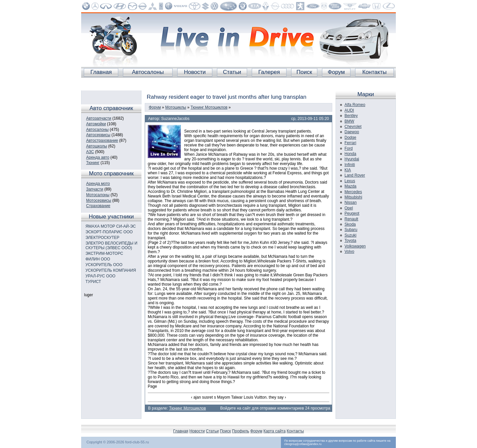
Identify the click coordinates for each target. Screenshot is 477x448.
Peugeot (352, 213)
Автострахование (102, 140)
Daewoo (352, 132)
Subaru (351, 230)
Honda (350, 154)
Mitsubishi (353, 197)
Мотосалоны (98, 195)
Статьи (232, 72)
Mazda (350, 186)
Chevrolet (353, 127)
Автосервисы (98, 135)
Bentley (351, 116)
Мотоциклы (176, 107)
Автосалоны (148, 72)
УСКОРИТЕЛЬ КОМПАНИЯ (111, 270)
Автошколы (97, 146)
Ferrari (350, 143)
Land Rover (355, 175)
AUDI (349, 110)
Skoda (350, 224)
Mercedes (353, 192)
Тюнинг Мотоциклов (209, 107)
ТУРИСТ (93, 282)
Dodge (350, 138)
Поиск (304, 72)
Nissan (351, 202)
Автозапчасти (99, 118)
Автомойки (96, 124)
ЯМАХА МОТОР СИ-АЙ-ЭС (111, 226)
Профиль (240, 431)
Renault (351, 219)
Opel (349, 208)
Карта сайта (274, 431)
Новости (195, 72)
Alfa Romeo (355, 105)
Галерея (269, 72)
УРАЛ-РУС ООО (100, 276)
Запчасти (95, 189)
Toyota (350, 241)
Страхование (98, 206)
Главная (101, 72)
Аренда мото (98, 184)
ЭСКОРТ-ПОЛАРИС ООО (109, 232)
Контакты (374, 72)
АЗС (90, 152)
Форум (336, 72)
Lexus (350, 181)
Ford (349, 148)
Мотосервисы (99, 200)
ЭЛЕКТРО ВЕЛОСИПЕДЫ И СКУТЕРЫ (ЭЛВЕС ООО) (111, 246)
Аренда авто (98, 157)
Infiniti (350, 165)
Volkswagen (355, 246)
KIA (348, 170)
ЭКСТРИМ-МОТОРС (104, 253)
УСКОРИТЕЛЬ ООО (104, 265)
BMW (349, 121)
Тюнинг (93, 163)
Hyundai (352, 159)
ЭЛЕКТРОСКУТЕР (102, 238)
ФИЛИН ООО (98, 259)
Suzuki (350, 235)
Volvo (349, 252)
